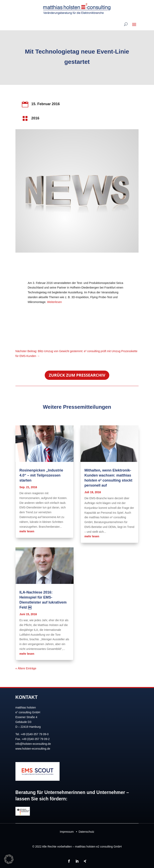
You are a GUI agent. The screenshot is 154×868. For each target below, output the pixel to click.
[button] (9, 859)
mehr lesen (27, 531)
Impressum (67, 832)
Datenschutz (86, 832)
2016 (35, 118)
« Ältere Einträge (26, 668)
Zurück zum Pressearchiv (77, 375)
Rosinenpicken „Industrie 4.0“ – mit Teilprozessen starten (41, 475)
